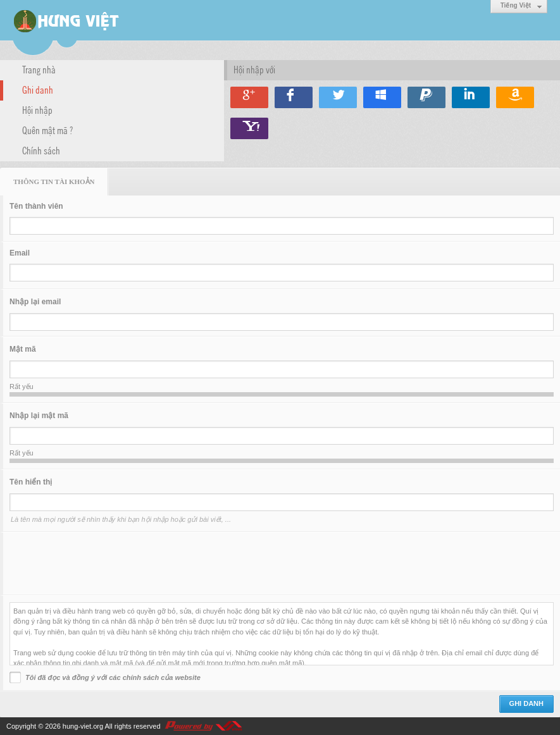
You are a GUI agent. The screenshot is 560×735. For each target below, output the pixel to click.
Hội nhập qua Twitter (338, 97)
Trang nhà (39, 69)
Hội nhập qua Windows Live (382, 97)
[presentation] (106, 564)
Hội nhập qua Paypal (426, 97)
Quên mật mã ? (47, 130)
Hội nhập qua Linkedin (471, 97)
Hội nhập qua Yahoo (249, 128)
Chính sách (41, 150)
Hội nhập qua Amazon (515, 97)
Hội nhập (37, 109)
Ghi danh (38, 89)
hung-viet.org (83, 726)
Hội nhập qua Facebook (294, 97)
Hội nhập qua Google (249, 97)
